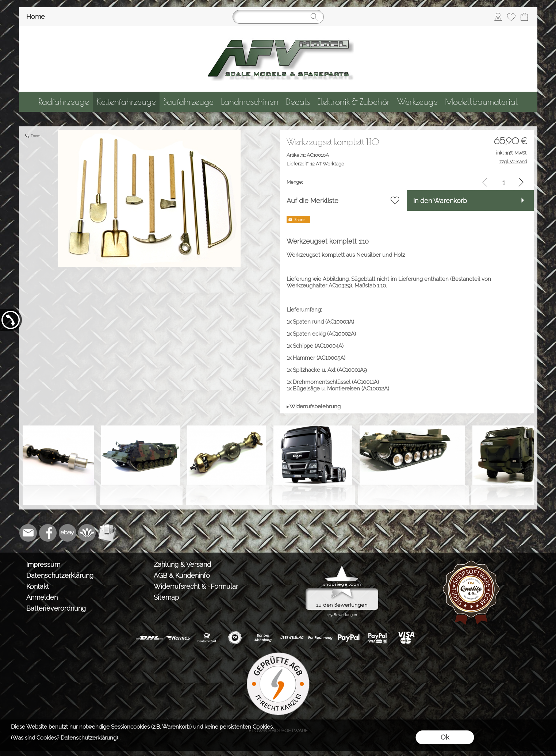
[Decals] (298, 102)
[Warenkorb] (524, 17)
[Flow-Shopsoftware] (87, 533)
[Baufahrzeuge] (188, 102)
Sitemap (166, 597)
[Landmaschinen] (250, 102)
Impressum (43, 564)
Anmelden (42, 597)
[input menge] (504, 182)
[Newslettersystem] (107, 533)
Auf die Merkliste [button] (312, 201)
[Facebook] (48, 533)
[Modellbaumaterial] (482, 102)
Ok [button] (445, 737)
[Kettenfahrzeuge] (126, 102)
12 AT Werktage (315, 164)
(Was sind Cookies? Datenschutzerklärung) (64, 738)
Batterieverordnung (56, 608)
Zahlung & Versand (182, 564)
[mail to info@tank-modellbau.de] (28, 533)
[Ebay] (68, 533)
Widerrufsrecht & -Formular (196, 586)
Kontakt (38, 586)
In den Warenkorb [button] (440, 201)
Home (36, 17)
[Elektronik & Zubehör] (354, 102)
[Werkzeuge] (417, 102)
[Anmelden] (498, 17)
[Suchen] (278, 17)
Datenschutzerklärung (60, 575)
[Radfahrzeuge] (64, 102)
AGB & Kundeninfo (182, 575)
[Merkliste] (511, 17)
